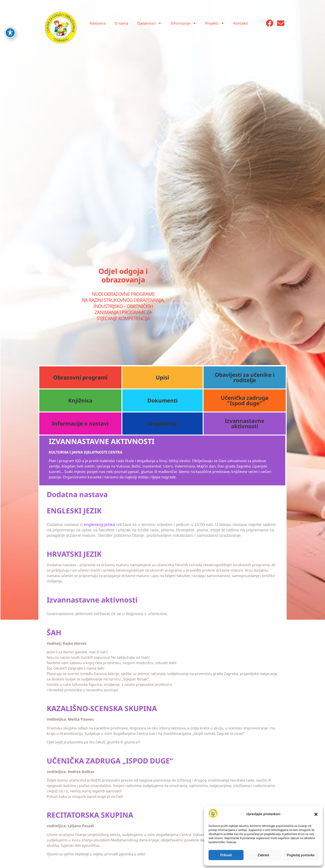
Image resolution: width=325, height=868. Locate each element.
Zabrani (263, 855)
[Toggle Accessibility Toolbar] (10, 22)
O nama (121, 23)
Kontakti (241, 23)
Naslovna (98, 23)
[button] (316, 814)
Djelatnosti (149, 23)
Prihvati (226, 855)
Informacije (183, 23)
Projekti (215, 23)
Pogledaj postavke (301, 855)
